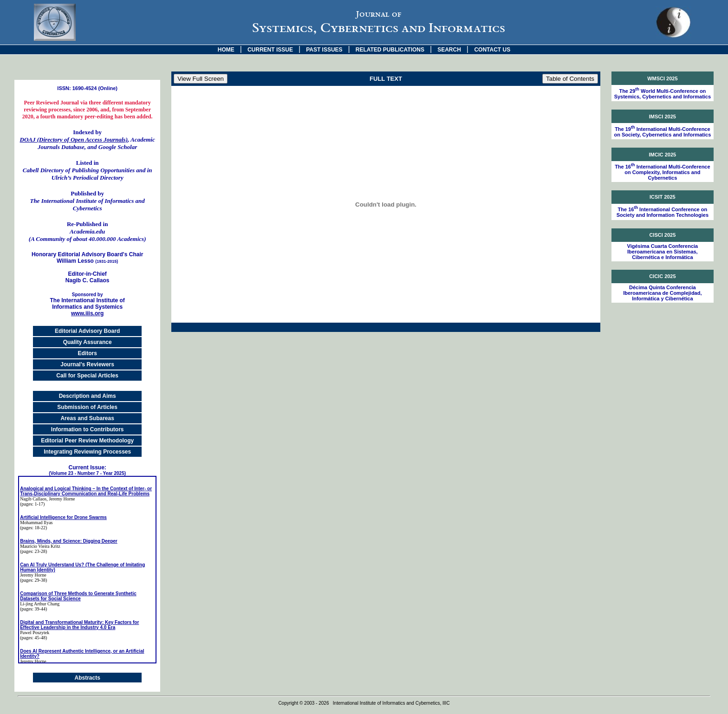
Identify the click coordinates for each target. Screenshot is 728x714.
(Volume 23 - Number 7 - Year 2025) (87, 473)
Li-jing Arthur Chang (40, 604)
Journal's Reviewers (87, 364)
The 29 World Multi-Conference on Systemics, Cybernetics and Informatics (663, 94)
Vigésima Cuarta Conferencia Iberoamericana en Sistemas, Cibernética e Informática (663, 252)
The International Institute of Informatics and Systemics (87, 301)
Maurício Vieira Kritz (40, 546)
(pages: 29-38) (33, 580)
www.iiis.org (87, 313)
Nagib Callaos (33, 499)
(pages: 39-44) (33, 609)
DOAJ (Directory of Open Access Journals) (74, 140)
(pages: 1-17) (32, 504)
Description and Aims (88, 396)
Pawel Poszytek (35, 633)
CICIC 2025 (662, 276)
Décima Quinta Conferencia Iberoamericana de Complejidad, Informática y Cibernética (662, 293)
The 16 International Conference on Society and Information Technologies (663, 212)
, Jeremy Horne (61, 499)
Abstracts (87, 678)
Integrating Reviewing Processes (87, 452)
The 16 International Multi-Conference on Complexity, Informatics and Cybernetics (662, 172)
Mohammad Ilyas (36, 523)
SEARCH (449, 50)
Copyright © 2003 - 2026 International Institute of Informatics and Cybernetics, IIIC (364, 703)
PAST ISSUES (324, 50)
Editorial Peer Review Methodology (87, 441)
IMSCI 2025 (663, 117)
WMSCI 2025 (662, 78)
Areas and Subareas (87, 418)
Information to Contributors (88, 429)
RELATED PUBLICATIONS (390, 50)
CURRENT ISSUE (270, 50)
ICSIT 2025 (663, 197)
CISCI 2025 (662, 235)
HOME (226, 50)
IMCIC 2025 (663, 155)
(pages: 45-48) (33, 638)
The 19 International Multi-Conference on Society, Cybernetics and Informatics (662, 132)
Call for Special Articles (87, 376)
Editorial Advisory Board (87, 331)
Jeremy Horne (33, 575)
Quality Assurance (88, 342)
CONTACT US (492, 50)
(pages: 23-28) (33, 551)
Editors (87, 353)
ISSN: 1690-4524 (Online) (87, 88)
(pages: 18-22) (33, 528)
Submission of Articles (87, 407)
